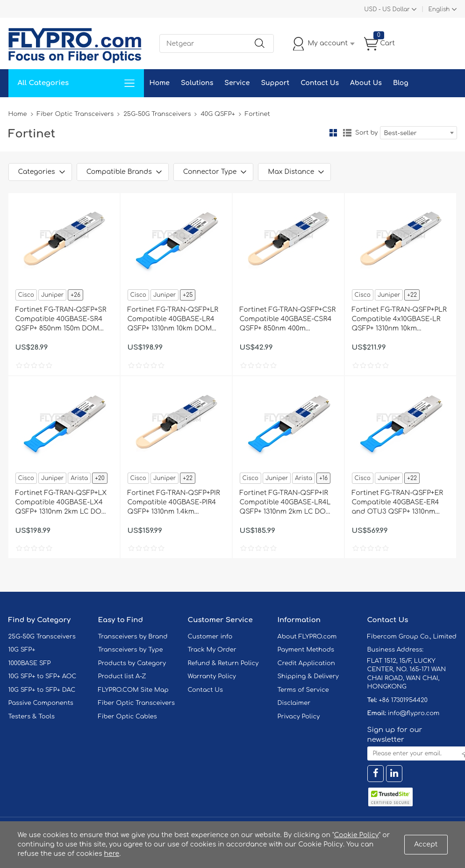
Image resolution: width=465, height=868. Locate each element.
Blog (401, 83)
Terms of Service (303, 690)
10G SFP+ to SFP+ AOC (43, 676)
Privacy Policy (299, 717)
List (347, 133)
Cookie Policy (357, 835)
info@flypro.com (414, 713)
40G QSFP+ (218, 114)
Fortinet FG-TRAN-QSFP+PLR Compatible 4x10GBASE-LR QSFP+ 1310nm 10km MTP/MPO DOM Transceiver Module (399, 320)
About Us (366, 83)
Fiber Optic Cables (128, 717)
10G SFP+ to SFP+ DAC (42, 690)
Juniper (52, 295)
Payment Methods (306, 650)
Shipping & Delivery (308, 676)
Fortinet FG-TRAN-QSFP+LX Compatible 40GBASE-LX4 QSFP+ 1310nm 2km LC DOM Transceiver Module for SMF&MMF (62, 503)
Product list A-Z (122, 676)
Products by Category (132, 663)
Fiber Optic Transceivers (75, 114)
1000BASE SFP (30, 663)
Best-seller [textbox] (401, 133)
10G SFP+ (22, 650)
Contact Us (320, 83)
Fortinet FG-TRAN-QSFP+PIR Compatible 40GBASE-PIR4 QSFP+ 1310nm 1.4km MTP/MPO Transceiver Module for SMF (174, 503)
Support (275, 83)
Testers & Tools (32, 717)
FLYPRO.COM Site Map (133, 690)
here (112, 854)
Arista (79, 478)
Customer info (210, 637)
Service (237, 83)
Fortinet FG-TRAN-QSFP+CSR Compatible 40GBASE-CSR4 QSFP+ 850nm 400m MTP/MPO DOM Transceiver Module (288, 320)
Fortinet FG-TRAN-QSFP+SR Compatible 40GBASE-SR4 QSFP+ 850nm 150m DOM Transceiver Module (61, 320)
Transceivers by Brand (133, 637)
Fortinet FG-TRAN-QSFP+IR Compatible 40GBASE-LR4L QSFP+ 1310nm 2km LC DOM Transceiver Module (286, 503)
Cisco (26, 295)
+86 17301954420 (403, 700)
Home (160, 83)
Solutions (197, 83)
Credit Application (306, 663)
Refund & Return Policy (223, 663)
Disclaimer (294, 703)
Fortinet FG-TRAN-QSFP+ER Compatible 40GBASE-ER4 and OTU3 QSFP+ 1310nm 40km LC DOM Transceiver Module (397, 503)
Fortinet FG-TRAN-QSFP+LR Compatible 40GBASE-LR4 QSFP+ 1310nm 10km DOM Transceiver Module (173, 320)
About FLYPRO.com (307, 637)
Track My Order (212, 650)
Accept (426, 844)
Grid (333, 133)
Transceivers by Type (131, 650)
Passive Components (41, 703)
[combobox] (418, 133)
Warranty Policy (212, 676)
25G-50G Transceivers (157, 114)
